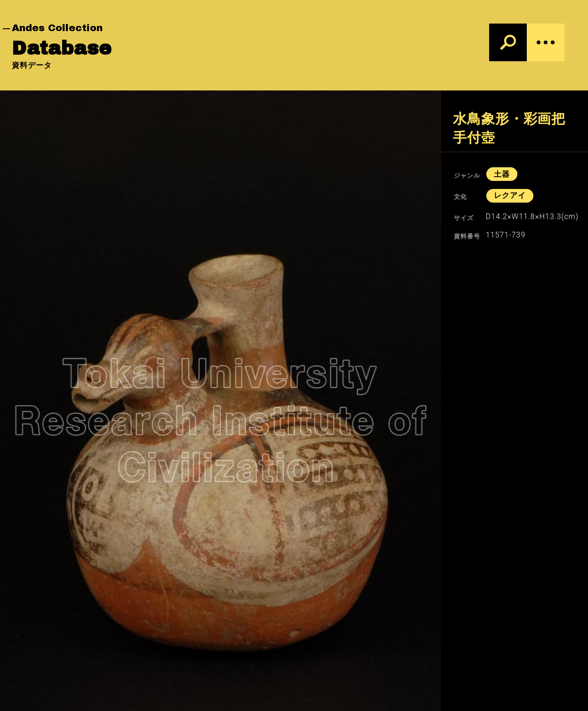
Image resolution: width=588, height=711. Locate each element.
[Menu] (546, 42)
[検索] (508, 42)
